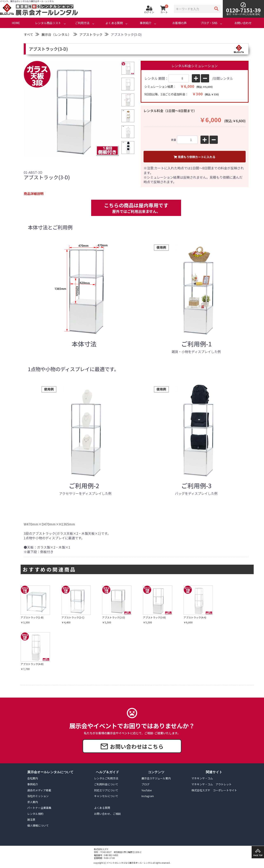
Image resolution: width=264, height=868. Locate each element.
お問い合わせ (243, 23)
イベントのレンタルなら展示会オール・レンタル (129, 863)
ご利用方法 (82, 23)
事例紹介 (146, 23)
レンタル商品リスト (48, 23)
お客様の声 (179, 23)
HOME (16, 23)
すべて (28, 34)
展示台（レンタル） (56, 34)
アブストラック (91, 34)
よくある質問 (114, 23)
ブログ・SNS (209, 23)
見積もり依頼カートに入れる (194, 157)
